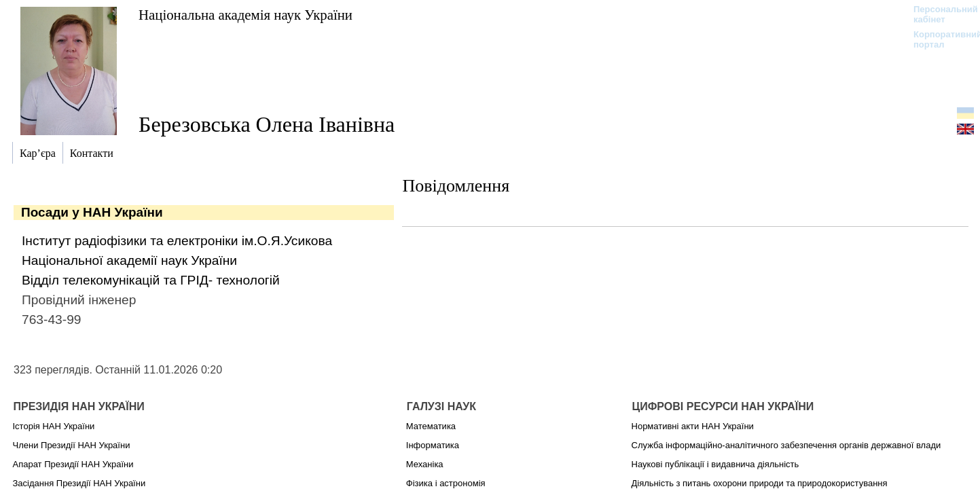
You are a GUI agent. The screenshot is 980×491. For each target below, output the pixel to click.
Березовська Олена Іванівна (267, 124)
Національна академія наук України (246, 15)
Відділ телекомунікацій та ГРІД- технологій (151, 280)
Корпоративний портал (939, 39)
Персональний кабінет (939, 14)
